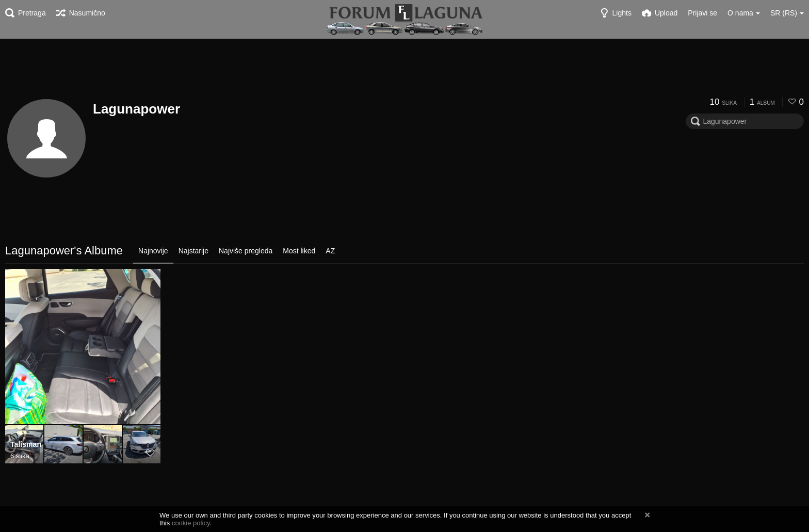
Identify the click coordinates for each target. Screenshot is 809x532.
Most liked (299, 251)
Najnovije (153, 251)
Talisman (26, 445)
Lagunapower (136, 109)
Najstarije (193, 251)
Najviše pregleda (246, 251)
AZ (330, 251)
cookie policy (191, 523)
